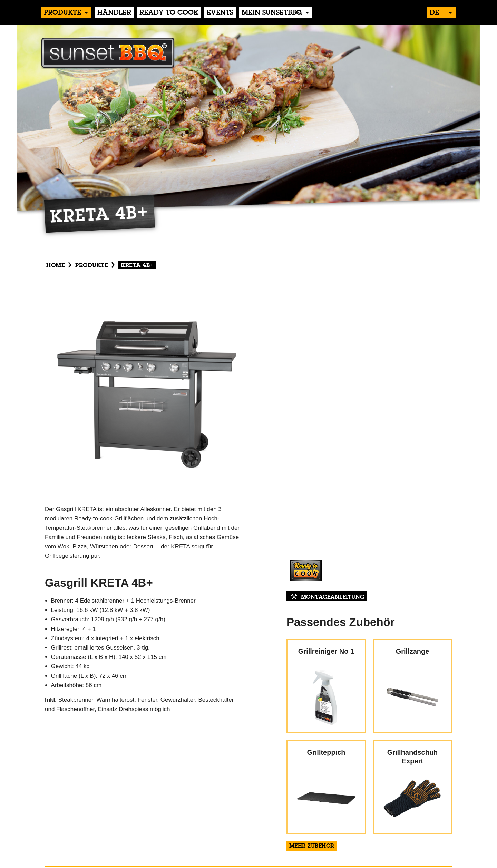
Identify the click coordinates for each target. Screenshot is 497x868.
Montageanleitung (333, 597)
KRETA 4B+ (137, 266)
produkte (62, 13)
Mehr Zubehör (312, 846)
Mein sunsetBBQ (272, 13)
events (220, 13)
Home (56, 266)
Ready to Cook (169, 13)
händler (114, 13)
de (434, 13)
